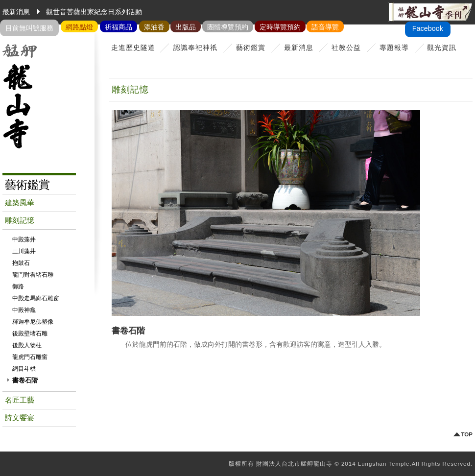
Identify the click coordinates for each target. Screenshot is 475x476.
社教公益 (346, 48)
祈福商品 (119, 27)
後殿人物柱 (27, 345)
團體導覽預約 (228, 27)
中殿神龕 (24, 310)
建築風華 (20, 203)
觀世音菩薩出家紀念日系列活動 (94, 12)
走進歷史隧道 (133, 48)
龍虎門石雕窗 (30, 357)
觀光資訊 (442, 48)
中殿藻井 (24, 239)
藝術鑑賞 (251, 48)
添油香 (154, 27)
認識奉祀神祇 (195, 48)
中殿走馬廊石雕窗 (36, 298)
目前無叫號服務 (29, 28)
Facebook (428, 28)
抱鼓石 (21, 263)
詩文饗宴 (20, 418)
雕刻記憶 (20, 220)
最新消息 (299, 48)
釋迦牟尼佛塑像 (33, 322)
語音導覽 (325, 27)
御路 (18, 286)
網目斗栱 (24, 369)
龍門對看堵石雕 (33, 275)
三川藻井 (24, 251)
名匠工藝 (20, 400)
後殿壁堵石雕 (30, 333)
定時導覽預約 (280, 27)
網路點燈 (79, 27)
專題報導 (394, 48)
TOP (467, 435)
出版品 (186, 27)
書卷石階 (25, 380)
